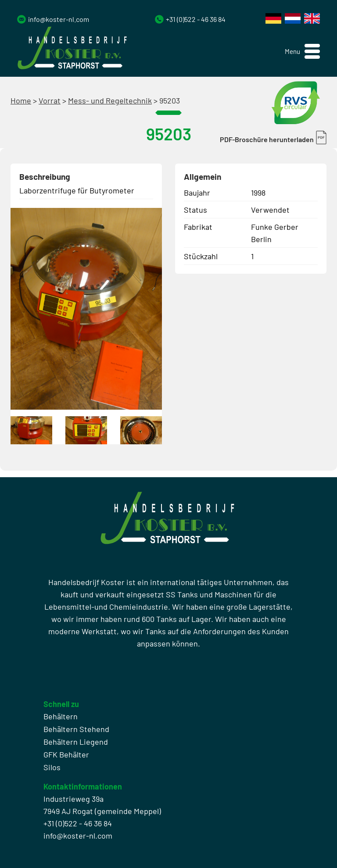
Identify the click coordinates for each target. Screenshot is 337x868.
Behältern (61, 716)
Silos (52, 767)
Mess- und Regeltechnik (110, 100)
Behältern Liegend (76, 742)
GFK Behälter (66, 754)
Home (21, 100)
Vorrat (50, 100)
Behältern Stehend (76, 729)
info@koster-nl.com (59, 19)
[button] (302, 52)
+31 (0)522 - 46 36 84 (196, 19)
